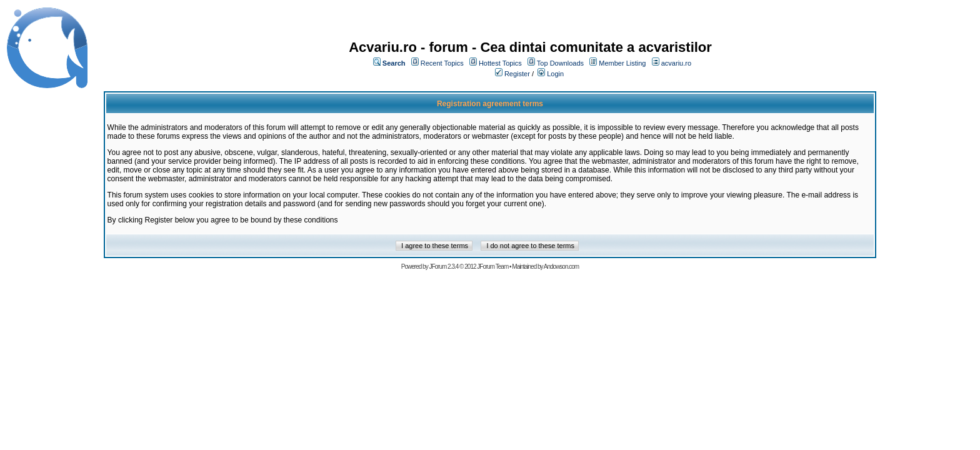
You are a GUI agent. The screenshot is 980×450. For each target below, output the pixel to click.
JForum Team (492, 267)
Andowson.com (561, 267)
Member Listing (622, 63)
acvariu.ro (676, 63)
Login (555, 74)
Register (517, 74)
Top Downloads (560, 63)
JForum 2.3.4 (443, 267)
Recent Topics (442, 63)
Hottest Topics (500, 63)
